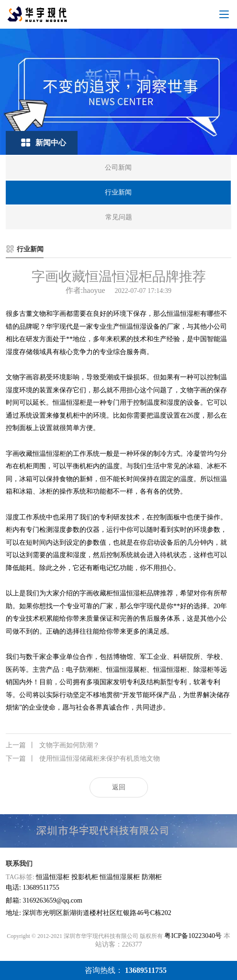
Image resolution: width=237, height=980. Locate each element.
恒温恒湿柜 (53, 877)
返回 (119, 787)
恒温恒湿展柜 (120, 877)
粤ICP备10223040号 (193, 936)
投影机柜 (85, 877)
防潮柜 (152, 877)
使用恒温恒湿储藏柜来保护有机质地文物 (83, 759)
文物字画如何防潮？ (53, 745)
